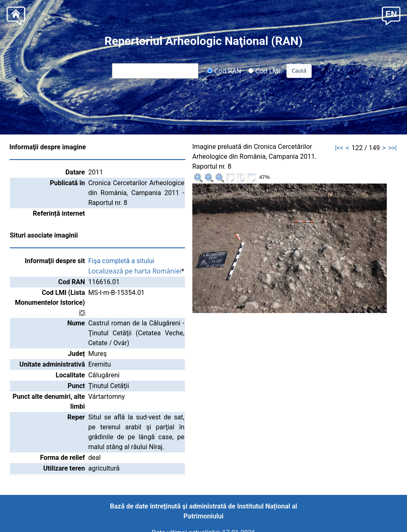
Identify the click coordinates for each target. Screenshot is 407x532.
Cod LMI (264, 71)
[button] (391, 15)
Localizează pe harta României (135, 271)
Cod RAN (224, 71)
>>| (393, 148)
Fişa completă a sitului (121, 261)
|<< (339, 148)
